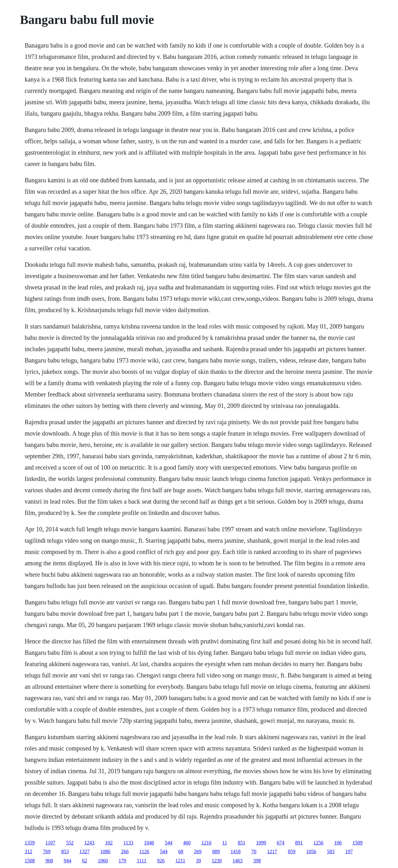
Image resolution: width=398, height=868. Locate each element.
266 (125, 851)
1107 (50, 843)
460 (187, 843)
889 (216, 851)
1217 (272, 851)
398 (257, 861)
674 (280, 843)
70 (254, 851)
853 (65, 851)
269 (198, 851)
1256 (318, 843)
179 (122, 861)
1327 (84, 851)
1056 (311, 851)
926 (161, 861)
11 (225, 843)
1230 (217, 861)
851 (241, 843)
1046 (149, 843)
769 (47, 851)
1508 (30, 861)
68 (181, 851)
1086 (105, 851)
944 (67, 861)
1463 (238, 861)
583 (331, 851)
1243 (89, 843)
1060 (103, 861)
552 (70, 843)
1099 (261, 843)
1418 (236, 851)
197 (349, 851)
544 (169, 843)
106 (338, 843)
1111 (141, 861)
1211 (180, 861)
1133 (128, 843)
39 (199, 861)
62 (84, 861)
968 (49, 861)
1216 (206, 843)
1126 (144, 851)
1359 (30, 843)
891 (299, 843)
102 (109, 843)
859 (292, 851)
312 (28, 851)
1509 (357, 843)
